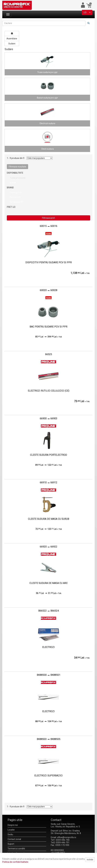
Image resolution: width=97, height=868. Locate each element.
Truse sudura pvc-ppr (47, 72)
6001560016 (49, 226)
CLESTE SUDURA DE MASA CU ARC (49, 583)
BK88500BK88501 (49, 675)
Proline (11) (15, 197)
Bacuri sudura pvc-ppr (47, 98)
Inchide (90, 860)
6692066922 (49, 547)
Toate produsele (18, 178)
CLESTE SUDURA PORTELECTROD (49, 455)
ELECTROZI (48, 647)
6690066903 (49, 418)
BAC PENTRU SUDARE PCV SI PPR (48, 327)
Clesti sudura (47, 149)
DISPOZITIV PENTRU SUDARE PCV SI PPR (49, 262)
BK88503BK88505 (49, 739)
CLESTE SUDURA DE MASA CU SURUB (49, 519)
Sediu (10, 834)
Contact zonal (14, 839)
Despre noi (13, 825)
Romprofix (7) (16, 202)
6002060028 (49, 290)
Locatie (11, 830)
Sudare (12, 44)
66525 (49, 354)
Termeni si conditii (16, 849)
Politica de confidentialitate (15, 862)
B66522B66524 (49, 611)
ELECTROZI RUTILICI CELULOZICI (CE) (49, 391)
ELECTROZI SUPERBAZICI (48, 776)
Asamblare (12, 39)
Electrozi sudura (47, 123)
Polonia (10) (16, 193)
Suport (11, 844)
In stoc (13, 183)
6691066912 (49, 482)
